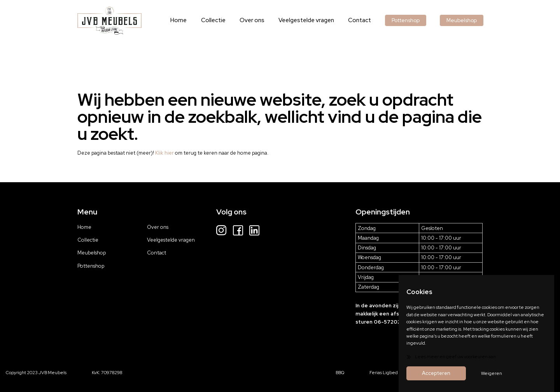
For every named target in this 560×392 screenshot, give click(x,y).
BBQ (340, 372)
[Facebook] (238, 231)
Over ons (259, 20)
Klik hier (164, 153)
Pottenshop (408, 20)
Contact (364, 20)
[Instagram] (221, 231)
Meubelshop (463, 20)
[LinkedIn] (254, 231)
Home (190, 20)
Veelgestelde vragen (312, 20)
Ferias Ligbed (384, 372)
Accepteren (436, 373)
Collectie (223, 20)
